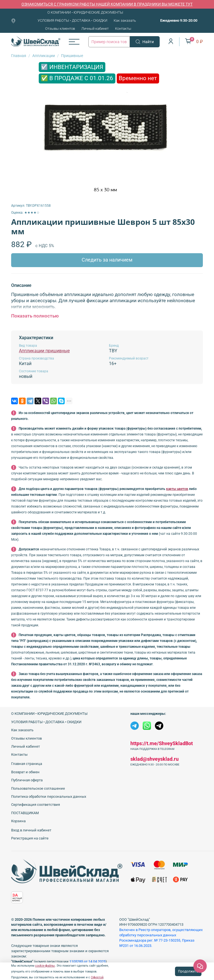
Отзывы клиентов (60, 29)
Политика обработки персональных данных (49, 796)
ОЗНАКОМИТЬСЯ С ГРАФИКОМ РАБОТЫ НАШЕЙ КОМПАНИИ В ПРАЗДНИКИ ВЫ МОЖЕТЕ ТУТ (107, 4)
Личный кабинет (95, 29)
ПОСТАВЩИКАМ (25, 813)
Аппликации (44, 56)
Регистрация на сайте (30, 838)
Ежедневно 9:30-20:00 (179, 20)
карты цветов (177, 489)
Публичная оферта (27, 780)
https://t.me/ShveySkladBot (162, 743)
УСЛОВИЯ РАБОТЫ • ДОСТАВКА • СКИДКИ (72, 20)
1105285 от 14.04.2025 (87, 961)
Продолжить (188, 971)
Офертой (97, 977)
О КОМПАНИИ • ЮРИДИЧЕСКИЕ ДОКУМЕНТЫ (85, 12)
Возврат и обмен (25, 772)
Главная (19, 56)
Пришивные (72, 56)
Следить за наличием (107, 260)
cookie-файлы (45, 966)
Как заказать (125, 20)
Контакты (123, 29)
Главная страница (27, 764)
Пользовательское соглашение (38, 788)
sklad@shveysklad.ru (155, 759)
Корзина (18, 821)
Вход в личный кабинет (31, 830)
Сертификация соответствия (36, 805)
